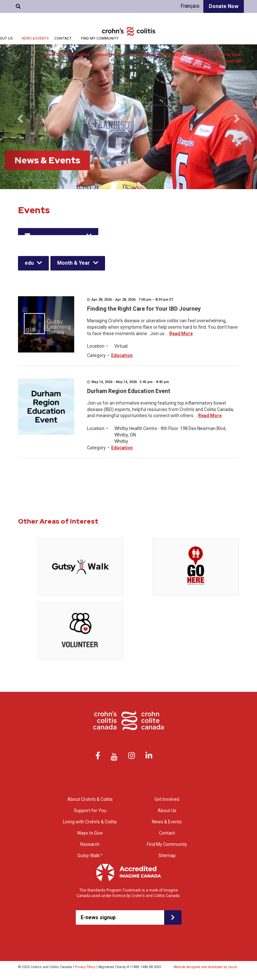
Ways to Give (228, 55)
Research (200, 55)
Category (96, 355)
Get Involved (228, 61)
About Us (167, 811)
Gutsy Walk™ (90, 856)
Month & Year (74, 263)
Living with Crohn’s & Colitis (158, 55)
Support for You (110, 55)
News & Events (35, 38)
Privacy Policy (85, 967)
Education (122, 355)
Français (190, 6)
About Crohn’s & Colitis (90, 799)
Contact (63, 38)
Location (96, 346)
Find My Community (100, 38)
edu (29, 263)
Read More (181, 334)
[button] (19, 117)
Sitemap (167, 856)
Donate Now (224, 6)
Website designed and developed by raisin (205, 967)
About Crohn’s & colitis (66, 55)
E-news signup (98, 917)
